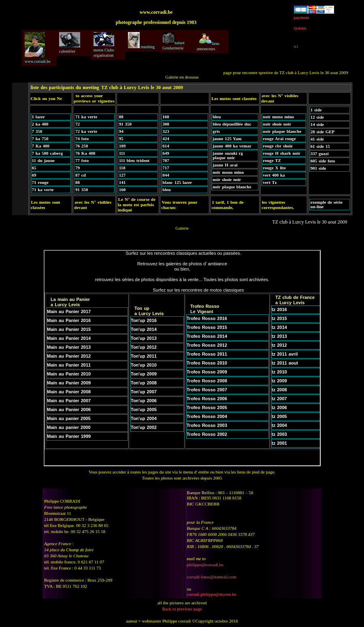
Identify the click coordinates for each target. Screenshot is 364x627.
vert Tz (270, 182)
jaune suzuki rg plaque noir (228, 155)
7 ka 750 (40, 139)
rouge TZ (272, 160)
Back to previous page (182, 609)
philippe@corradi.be (205, 565)
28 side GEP (322, 132)
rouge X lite (274, 168)
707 (166, 160)
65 (34, 168)
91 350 (82, 190)
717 (166, 168)
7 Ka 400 (41, 146)
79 (78, 168)
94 (121, 131)
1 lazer (38, 117)
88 (78, 182)
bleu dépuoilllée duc (232, 124)
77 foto (82, 160)
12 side (317, 117)
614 (166, 146)
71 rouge (40, 182)
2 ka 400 (40, 124)
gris (216, 131)
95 (121, 139)
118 (122, 168)
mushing (141, 41)
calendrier (70, 43)
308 (166, 124)
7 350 (37, 131)
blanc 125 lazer (177, 182)
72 (78, 124)
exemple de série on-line (327, 204)
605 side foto (323, 161)
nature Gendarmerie (173, 41)
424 (166, 139)
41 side (317, 139)
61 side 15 (320, 146)
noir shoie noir (227, 179)
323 (166, 131)
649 (166, 153)
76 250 (82, 146)
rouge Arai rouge (279, 139)
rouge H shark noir (282, 153)
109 (122, 146)
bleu (166, 190)
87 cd (81, 175)
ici (296, 46)
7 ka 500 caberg (48, 153)
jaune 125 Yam (227, 139)
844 (166, 175)
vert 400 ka (274, 175)
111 (122, 153)
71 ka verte (43, 190)
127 (122, 175)
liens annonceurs (208, 42)
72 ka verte (86, 131)
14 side (317, 124)
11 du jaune (43, 160)
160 (122, 190)
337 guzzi (320, 154)
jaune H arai (225, 165)
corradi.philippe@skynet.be (211, 594)
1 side (316, 110)
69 (34, 175)
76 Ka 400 (85, 153)
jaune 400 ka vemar (232, 146)
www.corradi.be (38, 48)
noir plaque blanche (232, 187)
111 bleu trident (134, 160)
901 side (318, 168)
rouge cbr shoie (278, 146)
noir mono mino (228, 172)
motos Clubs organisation (104, 45)
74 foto (82, 139)
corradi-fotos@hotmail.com (211, 577)
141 (122, 182)
